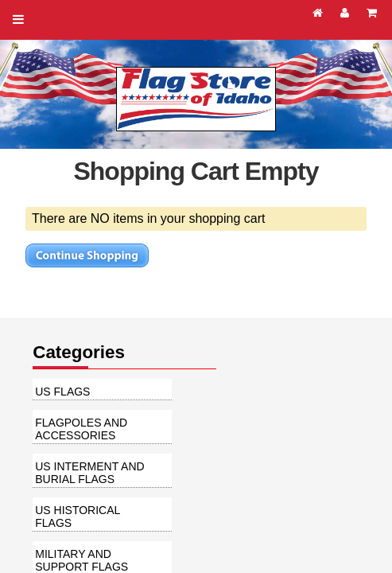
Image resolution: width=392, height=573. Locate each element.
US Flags (62, 392)
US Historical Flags (78, 516)
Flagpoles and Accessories (81, 429)
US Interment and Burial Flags (89, 473)
